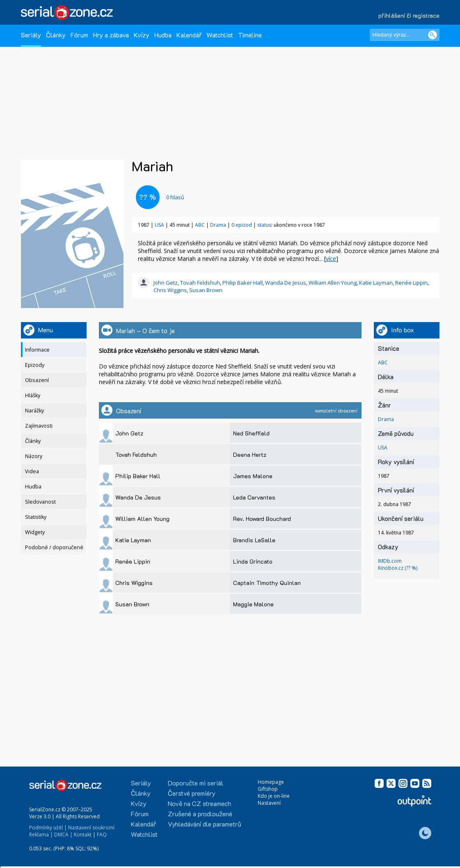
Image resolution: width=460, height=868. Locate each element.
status (264, 225)
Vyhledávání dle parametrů (205, 824)
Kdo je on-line (274, 796)
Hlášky (33, 395)
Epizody (35, 365)
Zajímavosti (39, 426)
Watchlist (220, 35)
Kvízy (142, 35)
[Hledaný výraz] (405, 35)
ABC (200, 225)
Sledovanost (40, 502)
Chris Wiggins (170, 290)
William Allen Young (333, 283)
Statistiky (36, 517)
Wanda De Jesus (286, 283)
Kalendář (189, 35)
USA (159, 225)
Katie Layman (376, 283)
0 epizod (242, 225)
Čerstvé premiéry (192, 793)
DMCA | (63, 835)
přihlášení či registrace (409, 15)
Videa (32, 471)
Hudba (163, 35)
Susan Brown (206, 290)
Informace (37, 350)
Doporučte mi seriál (196, 783)
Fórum (79, 35)
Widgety (35, 532)
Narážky (34, 411)
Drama (218, 225)
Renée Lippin (411, 283)
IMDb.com (390, 561)
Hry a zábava (111, 35)
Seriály (31, 35)
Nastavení (269, 803)
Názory (34, 456)
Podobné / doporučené (54, 547)
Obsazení (37, 380)
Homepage (271, 782)
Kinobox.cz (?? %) (398, 568)
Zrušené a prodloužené (200, 814)
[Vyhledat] (433, 35)
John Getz (166, 283)
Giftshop (268, 789)
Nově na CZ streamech (199, 803)
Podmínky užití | (48, 828)
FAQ (102, 835)
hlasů (175, 197)
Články (56, 35)
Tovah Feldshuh (200, 283)
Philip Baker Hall (243, 283)
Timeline (250, 35)
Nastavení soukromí (91, 828)
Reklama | (41, 835)
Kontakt (83, 835)
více (331, 259)
